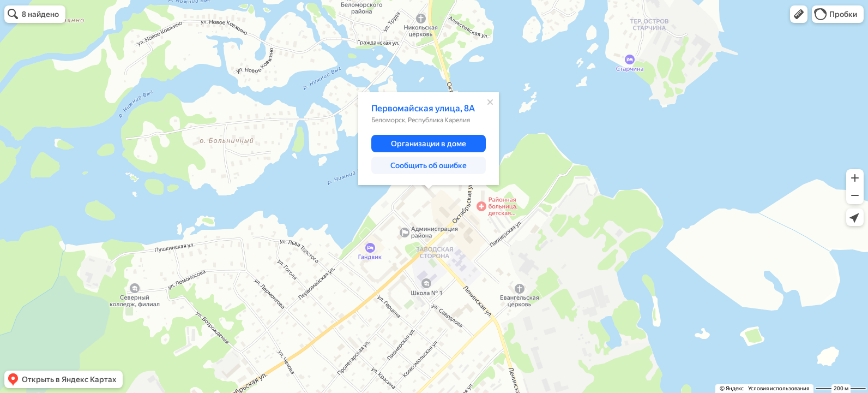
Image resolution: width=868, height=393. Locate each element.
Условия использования (779, 388)
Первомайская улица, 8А (423, 108)
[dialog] (429, 139)
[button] (799, 14)
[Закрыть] (490, 102)
